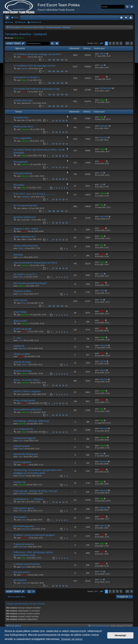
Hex (101, 173)
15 (67, 168)
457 (66, 60)
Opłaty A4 (19, 346)
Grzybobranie (21, 117)
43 (60, 156)
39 (67, 200)
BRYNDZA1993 (106, 88)
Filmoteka (19, 185)
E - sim (17, 338)
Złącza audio (20, 321)
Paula (21, 449)
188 (54, 211)
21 (53, 121)
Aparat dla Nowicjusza (26, 454)
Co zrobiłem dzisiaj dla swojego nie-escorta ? (38, 54)
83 (67, 144)
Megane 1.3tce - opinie (26, 229)
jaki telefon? (20, 580)
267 (66, 106)
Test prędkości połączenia (28, 409)
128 (66, 95)
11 (53, 168)
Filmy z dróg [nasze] (24, 400)
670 (66, 72)
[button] (101, 43)
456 (62, 60)
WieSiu (103, 77)
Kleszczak (104, 137)
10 (60, 404)
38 (63, 200)
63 (67, 132)
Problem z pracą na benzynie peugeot (34, 535)
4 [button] (117, 43)
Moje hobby (20, 312)
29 (67, 223)
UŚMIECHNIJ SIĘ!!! (23, 100)
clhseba (103, 370)
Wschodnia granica (24, 526)
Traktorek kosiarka (24, 544)
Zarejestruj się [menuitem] (131, 18)
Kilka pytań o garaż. (24, 508)
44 (63, 156)
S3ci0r (21, 248)
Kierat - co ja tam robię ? (27, 380)
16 (63, 502)
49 (57, 179)
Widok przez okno (23, 126)
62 (63, 132)
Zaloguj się (22, 22)
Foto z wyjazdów (22, 138)
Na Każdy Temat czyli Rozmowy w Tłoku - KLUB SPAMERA (39, 151)
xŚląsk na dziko (22, 354)
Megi (20, 277)
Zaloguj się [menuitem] (127, 18)
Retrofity (18, 255)
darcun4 (25, 164)
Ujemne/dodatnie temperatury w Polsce (35, 263)
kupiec (102, 100)
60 (57, 132)
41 (53, 156)
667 (54, 72)
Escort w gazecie (22, 462)
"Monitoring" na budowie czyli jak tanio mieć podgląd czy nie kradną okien (38, 471)
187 (49, 211)
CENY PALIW (20, 300)
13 (60, 168)
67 (67, 386)
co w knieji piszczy (23, 429)
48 (53, 179)
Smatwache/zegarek (24, 438)
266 (62, 106)
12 (57, 168)
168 (62, 83)
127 (62, 95)
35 (53, 200)
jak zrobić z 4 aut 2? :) (25, 274)
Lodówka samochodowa (27, 564)
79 (53, 144)
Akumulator (20, 517)
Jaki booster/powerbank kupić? (30, 283)
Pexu (24, 303)
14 (63, 168)
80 (57, 144)
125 (54, 95)
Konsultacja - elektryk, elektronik (31, 421)
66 (63, 386)
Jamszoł (25, 129)
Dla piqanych (21, 162)
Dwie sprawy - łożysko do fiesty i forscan (35, 491)
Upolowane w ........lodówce (28, 499)
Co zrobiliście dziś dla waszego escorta (34, 66)
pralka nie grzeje (23, 329)
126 (58, 95)
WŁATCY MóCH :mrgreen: (27, 391)
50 (60, 179)
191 (66, 211)
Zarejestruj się (36, 22)
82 (63, 144)
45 (67, 156)
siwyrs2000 (104, 216)
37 (60, 200)
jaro (101, 579)
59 (53, 132)
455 (58, 60)
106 (49, 306)
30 (67, 269)
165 (49, 83)
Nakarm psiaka (22, 446)
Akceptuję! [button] (120, 635)
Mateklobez (104, 126)
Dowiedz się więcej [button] (72, 639)
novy (102, 65)
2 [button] (110, 43)
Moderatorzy (19, 38)
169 (66, 83)
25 (67, 121)
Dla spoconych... (22, 572)
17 (67, 502)
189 (58, 211)
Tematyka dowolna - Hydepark (26, 34)
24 (63, 121)
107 (54, 306)
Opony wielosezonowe (26, 245)
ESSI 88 (103, 54)
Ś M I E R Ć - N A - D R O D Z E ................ (34, 194)
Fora (16, 18)
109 (62, 306)
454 (54, 60)
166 (54, 83)
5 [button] (121, 43)
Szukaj (10, 22)
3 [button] (114, 43)
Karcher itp (20, 482)
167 (58, 83)
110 (66, 306)
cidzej (24, 57)
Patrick (24, 68)
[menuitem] (121, 18)
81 (60, 144)
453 (49, 60)
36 (57, 200)
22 (57, 121)
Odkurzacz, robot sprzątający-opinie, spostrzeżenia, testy (33, 553)
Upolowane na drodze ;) (27, 77)
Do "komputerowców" (25, 205)
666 (49, 72)
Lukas (24, 92)
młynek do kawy (22, 362)
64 (57, 386)
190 (62, 211)
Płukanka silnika (22, 291)
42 (57, 156)
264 (54, 106)
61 (60, 132)
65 (60, 386)
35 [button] (127, 43)
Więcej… (8, 18)
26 (57, 223)
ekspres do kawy (23, 371)
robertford (25, 197)
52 (67, 179)
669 (62, 72)
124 (49, 95)
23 (60, 121)
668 (58, 72)
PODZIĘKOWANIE (23, 173)
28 (63, 223)
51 (63, 179)
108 (58, 306)
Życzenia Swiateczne (25, 217)
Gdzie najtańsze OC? (25, 237)
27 (60, 223)
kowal (24, 583)
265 (58, 106)
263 (49, 106)
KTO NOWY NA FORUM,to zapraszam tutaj (36, 89)
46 (67, 586)
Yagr (24, 80)
